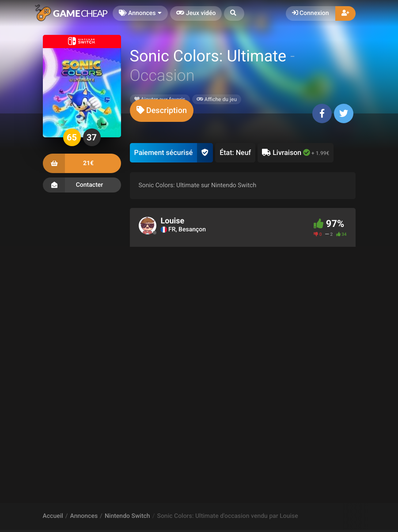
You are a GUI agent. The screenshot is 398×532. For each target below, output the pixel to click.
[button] (234, 13)
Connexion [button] (311, 13)
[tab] (162, 111)
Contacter (82, 185)
